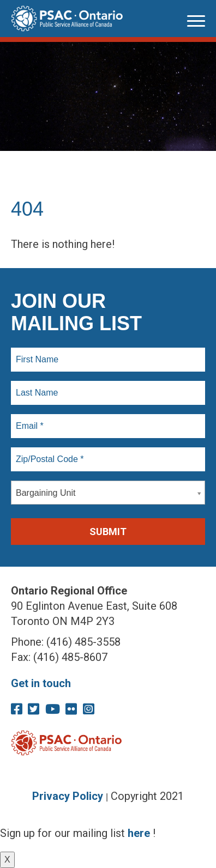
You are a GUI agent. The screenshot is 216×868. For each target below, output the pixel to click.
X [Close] (7, 860)
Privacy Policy (68, 796)
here (139, 833)
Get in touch (41, 683)
